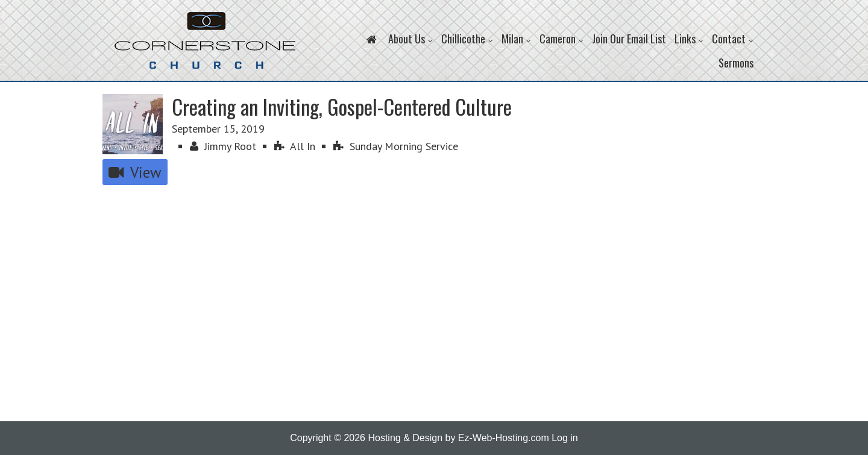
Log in (565, 438)
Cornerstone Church (205, 46)
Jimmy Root (223, 146)
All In (295, 146)
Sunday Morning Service (396, 146)
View (135, 172)
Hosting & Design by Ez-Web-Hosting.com (458, 438)
